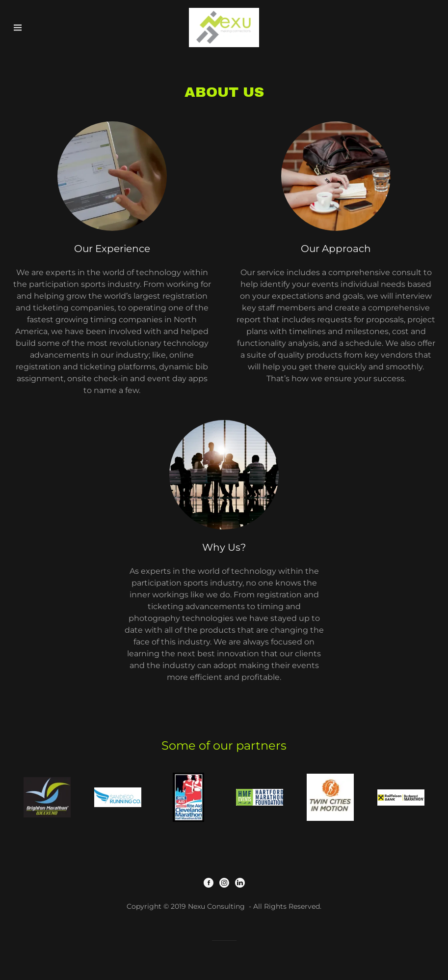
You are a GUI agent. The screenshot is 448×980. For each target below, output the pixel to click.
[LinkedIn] (240, 884)
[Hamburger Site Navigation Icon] (34, 28)
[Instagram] (224, 884)
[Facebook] (209, 884)
